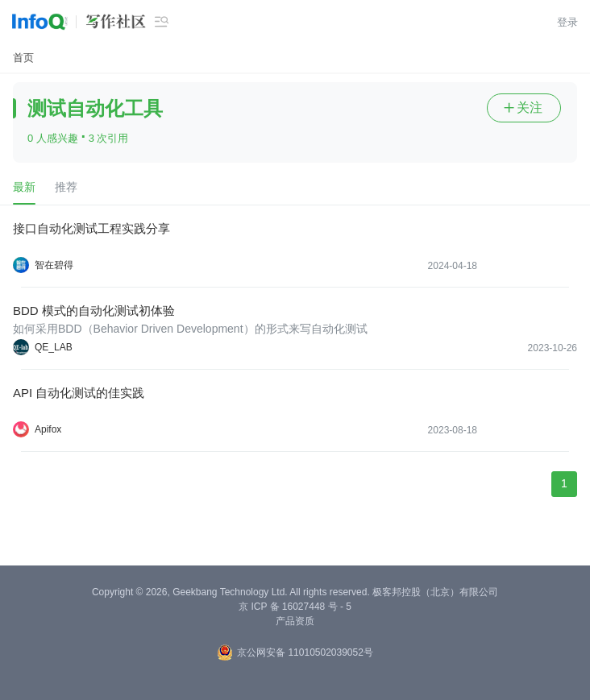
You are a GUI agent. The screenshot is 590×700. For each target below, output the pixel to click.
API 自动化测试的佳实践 (79, 393)
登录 (567, 22)
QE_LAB (54, 347)
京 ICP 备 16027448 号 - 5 (295, 607)
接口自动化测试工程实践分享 (91, 228)
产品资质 (295, 621)
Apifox (48, 429)
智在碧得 (54, 265)
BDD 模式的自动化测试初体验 (94, 311)
